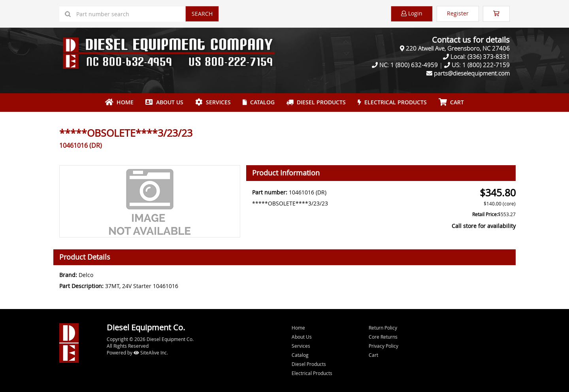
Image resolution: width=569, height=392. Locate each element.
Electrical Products (392, 102)
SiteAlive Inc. (151, 352)
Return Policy (383, 328)
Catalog (259, 102)
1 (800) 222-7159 (486, 65)
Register (458, 13)
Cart (373, 355)
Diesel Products (316, 102)
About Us (164, 102)
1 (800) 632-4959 (414, 65)
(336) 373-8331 (489, 57)
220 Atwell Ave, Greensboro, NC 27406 (458, 48)
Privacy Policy (383, 346)
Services (213, 102)
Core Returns (383, 337)
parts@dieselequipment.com (472, 73)
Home (119, 102)
